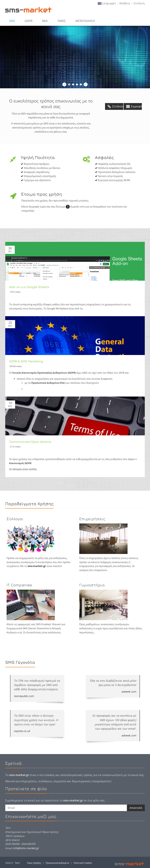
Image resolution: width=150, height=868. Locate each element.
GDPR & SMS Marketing (26, 361)
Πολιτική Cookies (83, 863)
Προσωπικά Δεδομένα (57, 863)
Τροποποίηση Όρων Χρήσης (30, 442)
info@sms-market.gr (26, 848)
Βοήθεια (125, 3)
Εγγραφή (134, 106)
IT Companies (19, 585)
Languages (109, 3)
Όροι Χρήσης (34, 863)
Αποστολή (136, 808)
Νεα (45, 21)
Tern (17, 863)
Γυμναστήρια (92, 585)
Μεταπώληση (85, 21)
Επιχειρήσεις (92, 519)
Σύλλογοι (15, 519)
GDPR (28, 21)
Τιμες (62, 21)
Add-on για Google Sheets (29, 287)
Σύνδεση (139, 3)
